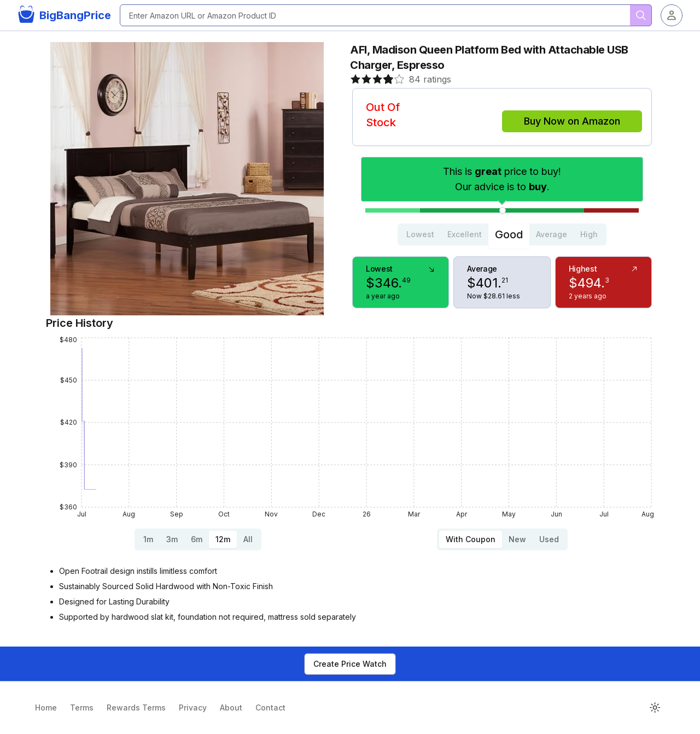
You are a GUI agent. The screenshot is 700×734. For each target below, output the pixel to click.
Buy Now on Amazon (572, 121)
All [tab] (248, 539)
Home (46, 707)
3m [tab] (172, 539)
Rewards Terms (136, 707)
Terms (82, 707)
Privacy (193, 707)
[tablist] (502, 234)
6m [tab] (197, 539)
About (231, 707)
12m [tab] (223, 539)
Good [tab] (509, 234)
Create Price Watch (350, 664)
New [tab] (517, 539)
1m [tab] (148, 539)
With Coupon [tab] (471, 539)
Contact (270, 707)
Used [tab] (549, 539)
